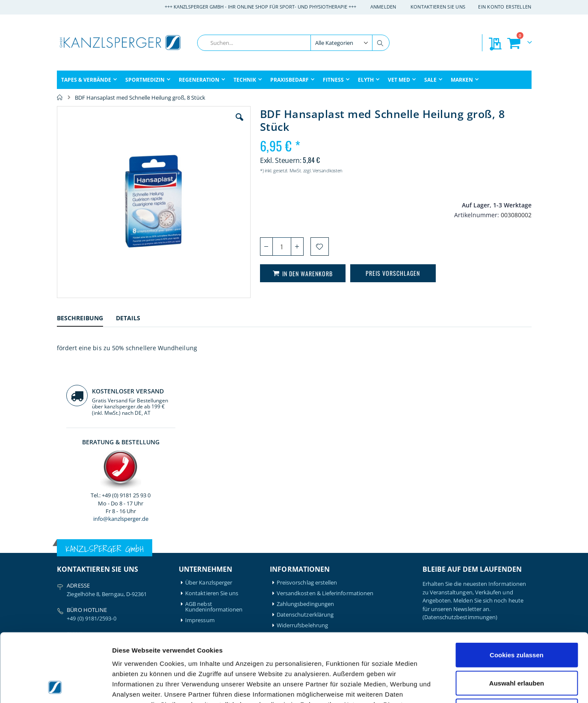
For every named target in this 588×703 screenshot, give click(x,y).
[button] (191, 124)
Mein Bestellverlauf (210, 558)
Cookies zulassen (517, 591)
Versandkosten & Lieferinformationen (325, 420)
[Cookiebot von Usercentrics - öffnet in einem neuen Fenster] (55, 686)
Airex (63, 547)
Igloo (124, 558)
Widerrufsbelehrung (302, 452)
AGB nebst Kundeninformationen (214, 433)
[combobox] (293, 43)
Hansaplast (132, 547)
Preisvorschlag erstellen (307, 409)
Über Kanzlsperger (209, 409)
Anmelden (383, 7)
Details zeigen (455, 686)
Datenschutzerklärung (305, 441)
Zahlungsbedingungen (305, 430)
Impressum (200, 447)
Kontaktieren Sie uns (438, 7)
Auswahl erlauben (517, 619)
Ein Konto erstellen (505, 7)
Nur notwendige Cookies (517, 647)
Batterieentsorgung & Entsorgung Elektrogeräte (338, 462)
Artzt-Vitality (73, 558)
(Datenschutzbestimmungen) (460, 443)
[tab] (86, 319)
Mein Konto (200, 547)
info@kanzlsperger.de (477, 245)
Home (60, 97)
